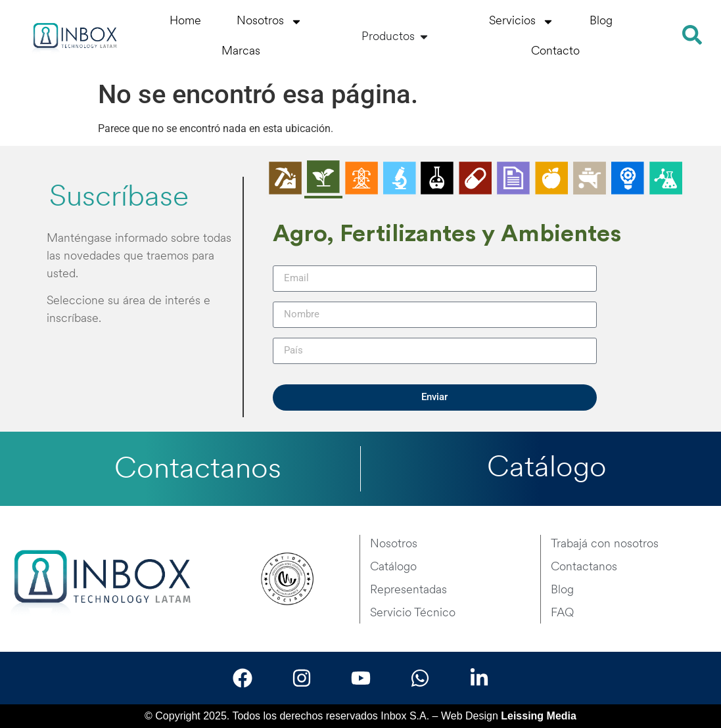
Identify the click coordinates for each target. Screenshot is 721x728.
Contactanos (198, 470)
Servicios (522, 22)
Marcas (241, 52)
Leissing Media (539, 716)
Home (185, 21)
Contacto (555, 52)
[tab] (285, 179)
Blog (601, 21)
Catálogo (547, 469)
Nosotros (269, 22)
